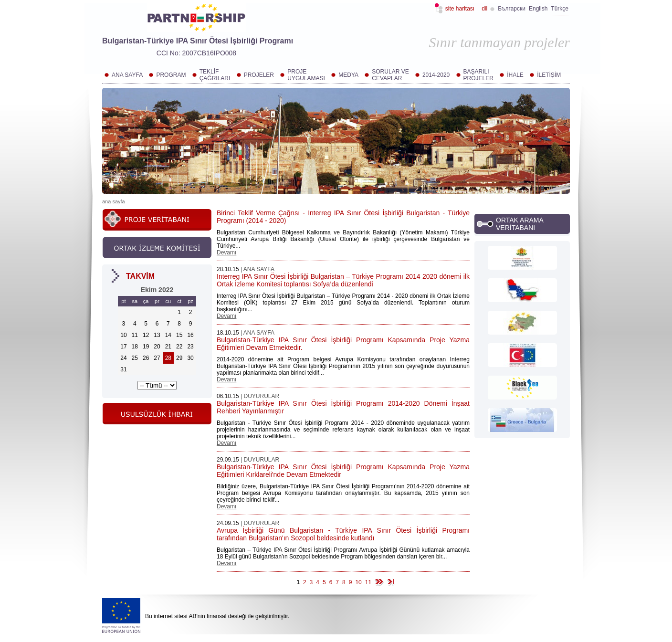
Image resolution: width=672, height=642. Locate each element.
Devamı (226, 253)
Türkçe (560, 9)
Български (512, 9)
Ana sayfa (114, 201)
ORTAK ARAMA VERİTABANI (520, 224)
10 (358, 582)
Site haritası (460, 9)
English (538, 9)
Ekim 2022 (157, 290)
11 (368, 582)
